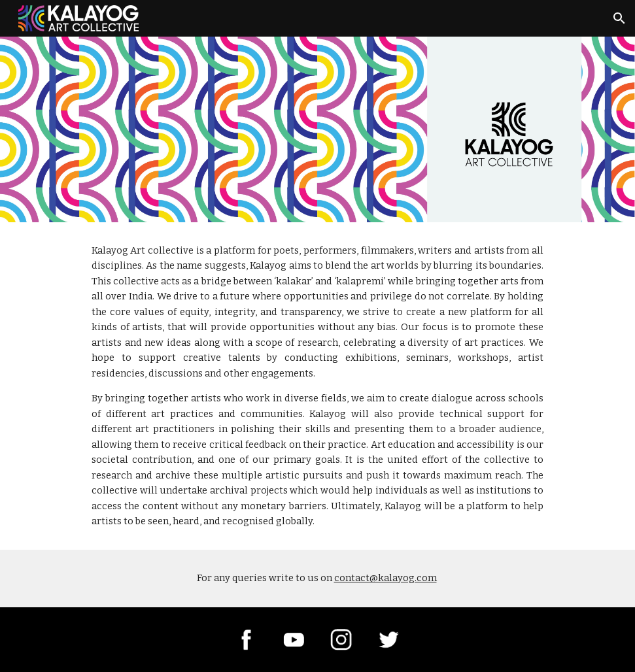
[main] (317, 386)
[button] (619, 18)
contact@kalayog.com (386, 578)
